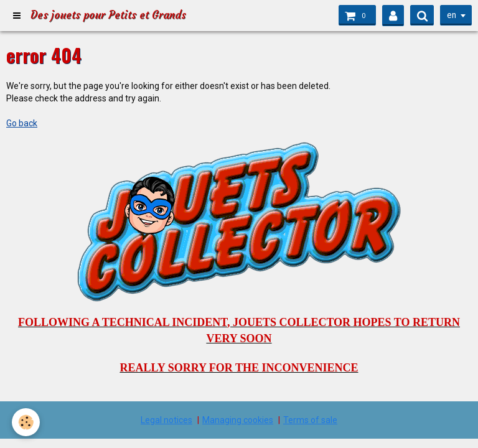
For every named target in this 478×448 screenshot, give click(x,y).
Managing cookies (238, 420)
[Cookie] (26, 422)
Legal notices (166, 420)
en (451, 16)
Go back (22, 123)
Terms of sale (310, 420)
